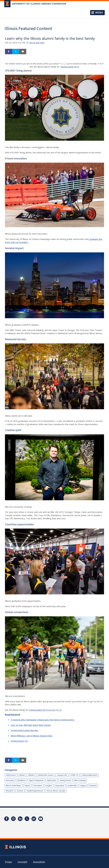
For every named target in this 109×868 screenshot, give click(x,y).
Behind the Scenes (46, 775)
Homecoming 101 (19, 741)
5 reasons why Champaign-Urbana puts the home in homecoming (42, 720)
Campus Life (62, 775)
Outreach (93, 786)
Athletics (32, 775)
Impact (27, 786)
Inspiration (60, 786)
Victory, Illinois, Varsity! (56, 791)
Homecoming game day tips (24, 730)
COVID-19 (74, 775)
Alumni (22, 775)
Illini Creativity (80, 780)
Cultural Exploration (89, 775)
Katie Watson (37, 43)
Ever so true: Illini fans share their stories (31, 725)
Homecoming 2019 (70, 67)
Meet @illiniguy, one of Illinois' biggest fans (32, 736)
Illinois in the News (14, 786)
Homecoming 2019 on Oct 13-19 (45, 710)
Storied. (20, 791)
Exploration (52, 780)
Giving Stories (65, 780)
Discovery (10, 780)
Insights (49, 786)
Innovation (38, 786)
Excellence (22, 780)
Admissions (11, 775)
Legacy (83, 786)
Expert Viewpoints (36, 780)
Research (10, 791)
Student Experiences (35, 791)
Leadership (72, 786)
